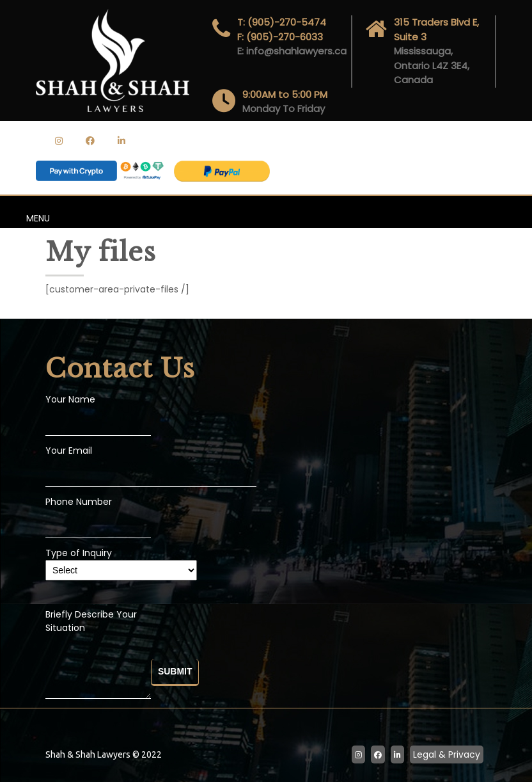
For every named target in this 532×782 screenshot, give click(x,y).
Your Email (69, 451)
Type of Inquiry (121, 562)
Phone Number (79, 502)
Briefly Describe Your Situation (98, 655)
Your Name (70, 399)
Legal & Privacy (447, 754)
